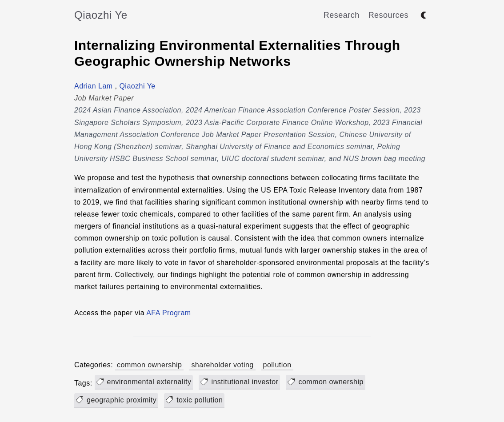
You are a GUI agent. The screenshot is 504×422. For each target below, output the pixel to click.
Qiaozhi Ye (101, 15)
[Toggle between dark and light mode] (424, 15)
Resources (388, 15)
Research (342, 15)
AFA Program (168, 313)
